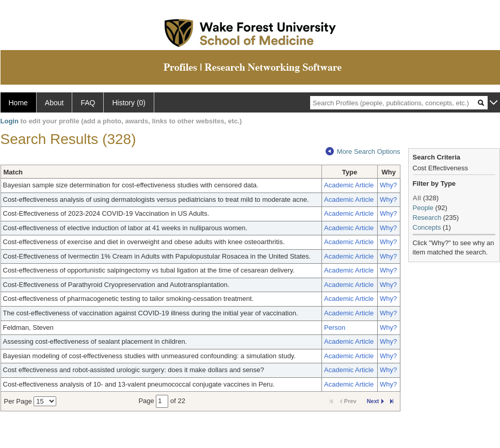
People (423, 208)
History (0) (129, 103)
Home (18, 103)
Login (10, 121)
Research (427, 218)
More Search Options (363, 151)
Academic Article (349, 185)
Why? (388, 185)
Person (335, 327)
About (54, 103)
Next (375, 401)
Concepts (427, 227)
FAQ (88, 103)
